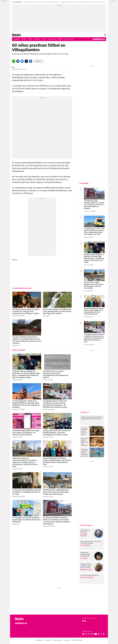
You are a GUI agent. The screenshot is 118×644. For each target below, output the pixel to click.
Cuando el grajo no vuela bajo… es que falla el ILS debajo (86, 566)
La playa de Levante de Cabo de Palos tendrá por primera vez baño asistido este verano (85, 453)
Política (24, 39)
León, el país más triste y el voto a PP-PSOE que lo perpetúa (91, 542)
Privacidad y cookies (57, 640)
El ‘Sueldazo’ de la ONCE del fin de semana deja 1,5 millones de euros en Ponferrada (27, 520)
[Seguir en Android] (83, 621)
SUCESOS (91, 2)
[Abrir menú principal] (105, 35)
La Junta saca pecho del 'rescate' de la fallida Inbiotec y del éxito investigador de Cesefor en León (56, 433)
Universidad (52, 39)
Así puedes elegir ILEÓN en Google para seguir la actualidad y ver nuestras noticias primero (26, 433)
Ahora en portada (19, 350)
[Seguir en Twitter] (86, 634)
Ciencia (44, 39)
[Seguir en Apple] (85, 621)
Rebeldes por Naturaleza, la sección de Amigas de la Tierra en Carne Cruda (92, 418)
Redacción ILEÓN (17, 380)
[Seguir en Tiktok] (99, 634)
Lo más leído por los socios (22, 288)
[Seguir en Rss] (104, 634)
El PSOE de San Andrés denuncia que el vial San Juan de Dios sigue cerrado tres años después (56, 492)
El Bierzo (60, 39)
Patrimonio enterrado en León (53, 2)
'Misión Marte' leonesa (84, 2)
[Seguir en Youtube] (96, 634)
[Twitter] (26, 61)
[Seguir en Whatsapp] (101, 634)
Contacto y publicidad (77, 640)
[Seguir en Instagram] (93, 634)
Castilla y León (69, 39)
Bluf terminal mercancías (73, 2)
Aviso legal (67, 640)
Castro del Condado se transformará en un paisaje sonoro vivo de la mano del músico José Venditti (57, 311)
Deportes (15, 260)
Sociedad (37, 39)
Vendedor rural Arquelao (29, 2)
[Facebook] (18, 61)
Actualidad (17, 39)
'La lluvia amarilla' (64, 2)
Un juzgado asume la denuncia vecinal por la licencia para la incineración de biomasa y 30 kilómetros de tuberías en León (94, 338)
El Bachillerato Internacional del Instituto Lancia (85, 554)
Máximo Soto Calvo (86, 569)
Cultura (30, 39)
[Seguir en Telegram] (90, 634)
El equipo (48, 640)
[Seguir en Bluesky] (83, 634)
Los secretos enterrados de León (90, 575)
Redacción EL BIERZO (19, 316)
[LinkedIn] (31, 61)
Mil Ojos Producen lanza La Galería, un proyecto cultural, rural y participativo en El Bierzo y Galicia (26, 311)
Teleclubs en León (98, 2)
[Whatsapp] (14, 61)
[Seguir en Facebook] (88, 634)
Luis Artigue (84, 558)
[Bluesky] (22, 61)
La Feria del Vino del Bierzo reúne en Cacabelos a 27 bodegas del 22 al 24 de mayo (27, 492)
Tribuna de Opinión (86, 525)
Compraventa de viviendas (40, 2)
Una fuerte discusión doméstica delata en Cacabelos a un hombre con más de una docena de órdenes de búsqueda (94, 205)
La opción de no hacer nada (85, 531)
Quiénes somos (39, 640)
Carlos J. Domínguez (49, 409)
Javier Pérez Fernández (84, 535)
